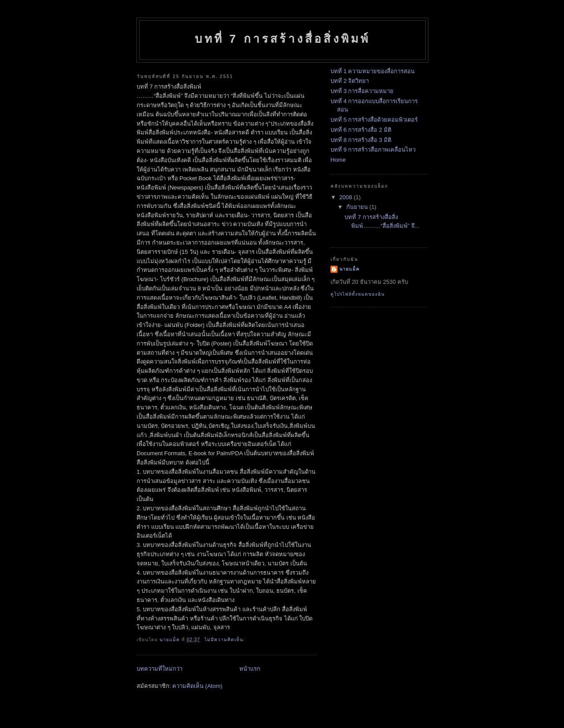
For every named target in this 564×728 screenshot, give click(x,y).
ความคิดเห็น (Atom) (197, 686)
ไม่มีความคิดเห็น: (226, 640)
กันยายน (358, 207)
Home (338, 160)
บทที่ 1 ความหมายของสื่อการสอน (373, 71)
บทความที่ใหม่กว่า (160, 669)
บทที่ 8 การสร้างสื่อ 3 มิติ (361, 140)
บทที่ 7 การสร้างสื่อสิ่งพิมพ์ (283, 39)
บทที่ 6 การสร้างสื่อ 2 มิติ (361, 130)
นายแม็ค (349, 269)
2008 (347, 197)
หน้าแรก (250, 669)
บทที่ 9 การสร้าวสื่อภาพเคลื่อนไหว (373, 150)
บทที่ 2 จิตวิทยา (350, 81)
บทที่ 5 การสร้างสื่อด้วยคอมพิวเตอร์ (374, 120)
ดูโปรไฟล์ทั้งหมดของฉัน (358, 294)
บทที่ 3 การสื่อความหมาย (362, 91)
